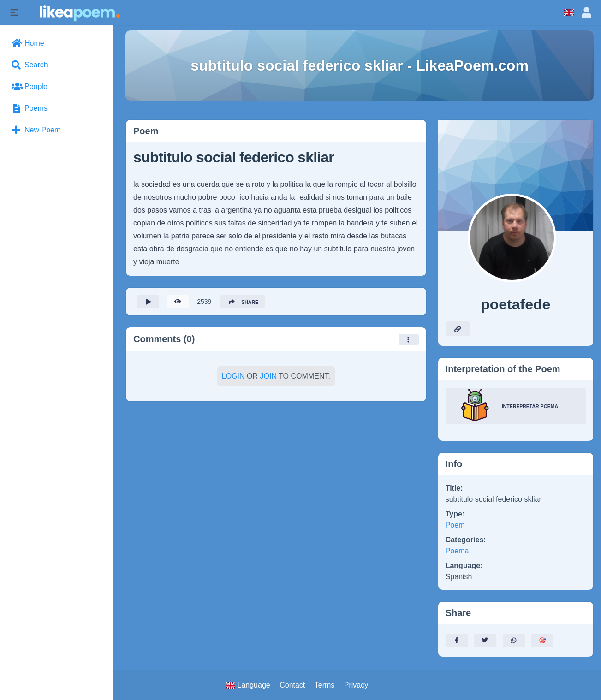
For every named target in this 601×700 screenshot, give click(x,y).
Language (248, 685)
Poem (455, 525)
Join (268, 379)
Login (233, 379)
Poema (457, 551)
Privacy (356, 685)
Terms (325, 685)
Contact (292, 685)
